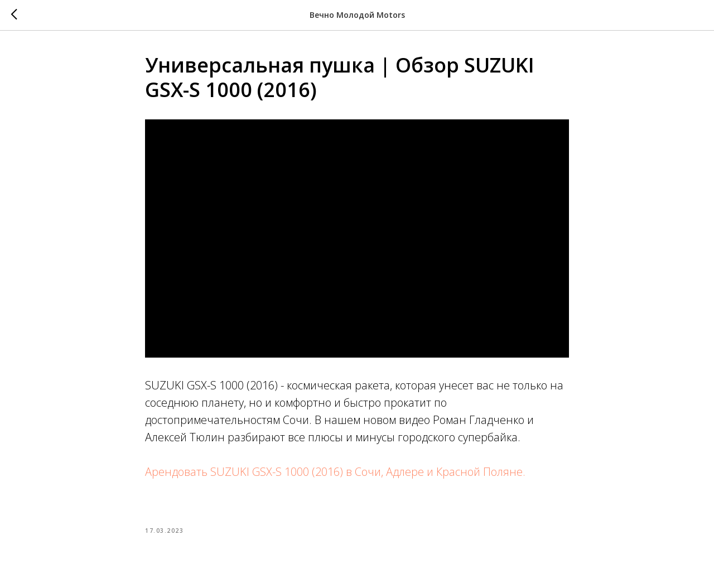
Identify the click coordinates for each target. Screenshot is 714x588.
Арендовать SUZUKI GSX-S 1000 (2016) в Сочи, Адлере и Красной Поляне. (335, 472)
